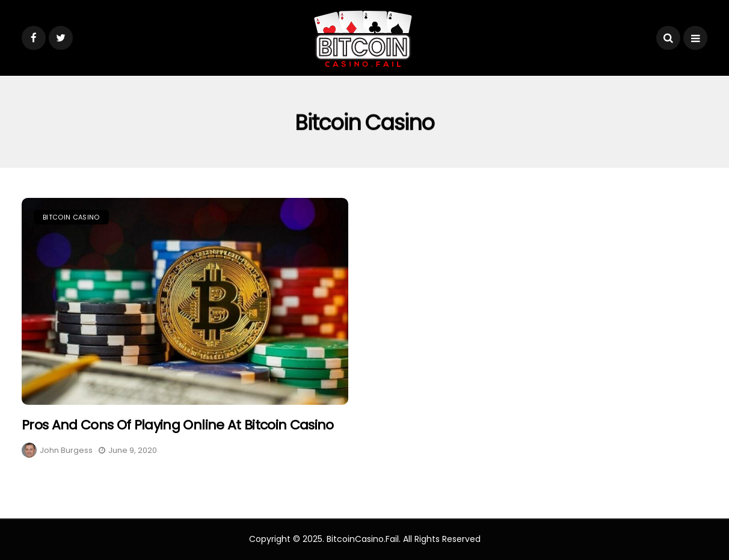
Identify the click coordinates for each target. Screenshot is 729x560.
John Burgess (66, 450)
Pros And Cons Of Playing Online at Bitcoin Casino (178, 425)
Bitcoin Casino (71, 217)
